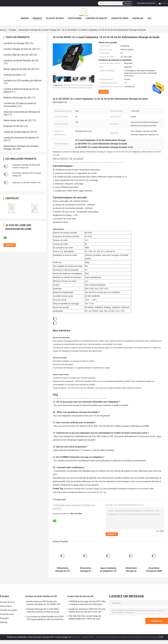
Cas (149, 18)
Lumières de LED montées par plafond (22, 81)
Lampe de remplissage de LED (19, 132)
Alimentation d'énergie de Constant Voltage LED (39, 30)
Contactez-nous (120, 18)
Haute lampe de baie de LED (17, 120)
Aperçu (3, 30)
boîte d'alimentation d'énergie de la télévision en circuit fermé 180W (128, 489)
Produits (37, 18)
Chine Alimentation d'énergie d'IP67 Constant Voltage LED (50, 637)
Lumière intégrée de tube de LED (20, 49)
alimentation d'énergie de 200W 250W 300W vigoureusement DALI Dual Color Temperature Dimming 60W (154, 570)
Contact (104, 92)
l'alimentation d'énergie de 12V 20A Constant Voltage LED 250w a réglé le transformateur (63, 570)
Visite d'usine (75, 18)
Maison (25, 18)
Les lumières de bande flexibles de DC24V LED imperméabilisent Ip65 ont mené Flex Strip (45, 618)
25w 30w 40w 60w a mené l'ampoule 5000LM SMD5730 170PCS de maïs (85, 617)
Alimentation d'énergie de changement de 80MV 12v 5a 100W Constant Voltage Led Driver (86, 570)
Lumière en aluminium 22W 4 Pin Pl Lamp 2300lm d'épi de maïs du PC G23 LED (87, 610)
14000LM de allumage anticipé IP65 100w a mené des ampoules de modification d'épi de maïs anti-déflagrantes (87, 603)
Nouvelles (138, 18)
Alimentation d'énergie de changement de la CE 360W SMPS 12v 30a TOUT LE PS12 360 (131, 570)
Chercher (127, 3)
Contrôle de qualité (96, 18)
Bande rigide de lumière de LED (19, 69)
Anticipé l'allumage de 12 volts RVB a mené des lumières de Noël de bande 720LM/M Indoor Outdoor (43, 611)
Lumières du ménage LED (16, 43)
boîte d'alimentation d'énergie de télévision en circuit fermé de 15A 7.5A (79, 492)
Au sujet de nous (55, 18)
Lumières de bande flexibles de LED (21, 61)
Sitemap (4, 622)
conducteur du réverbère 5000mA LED (26, 183)
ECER (161, 637)
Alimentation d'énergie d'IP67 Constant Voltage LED (83, 489)
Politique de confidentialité (17, 637)
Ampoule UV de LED (13, 126)
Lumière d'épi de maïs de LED (18, 55)
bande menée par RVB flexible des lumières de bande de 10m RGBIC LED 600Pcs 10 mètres (43, 603)
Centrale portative (12, 75)
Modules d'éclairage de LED (17, 98)
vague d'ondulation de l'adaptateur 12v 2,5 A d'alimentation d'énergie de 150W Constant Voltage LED (108, 570)
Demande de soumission (146, 3)
